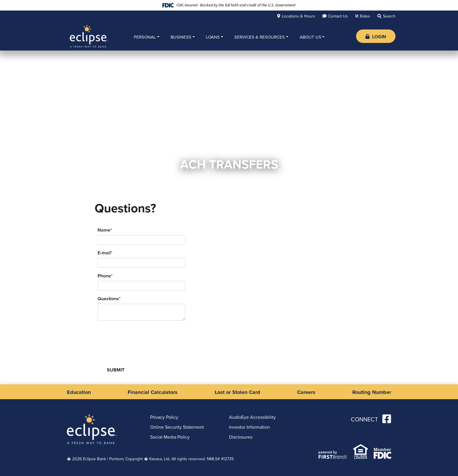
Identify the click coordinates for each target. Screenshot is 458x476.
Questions (108, 299)
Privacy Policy (164, 417)
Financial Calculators (153, 392)
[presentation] (142, 339)
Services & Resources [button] (260, 37)
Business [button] (181, 37)
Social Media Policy (170, 437)
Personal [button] (145, 37)
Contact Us (338, 16)
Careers (306, 392)
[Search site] (386, 16)
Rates (365, 16)
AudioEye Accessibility (252, 417)
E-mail (104, 253)
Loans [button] (213, 37)
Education (79, 392)
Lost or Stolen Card (237, 392)
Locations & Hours (299, 16)
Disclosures (241, 437)
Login (376, 37)
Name (104, 230)
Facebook (387, 419)
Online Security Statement (177, 427)
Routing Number (372, 392)
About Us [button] (310, 37)
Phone (104, 276)
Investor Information (249, 427)
